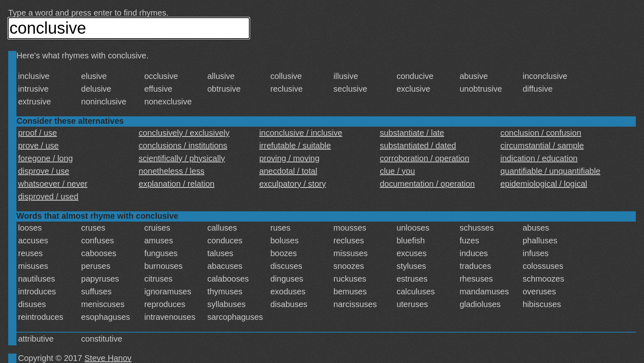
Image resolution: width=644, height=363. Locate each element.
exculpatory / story (292, 184)
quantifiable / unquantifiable (550, 171)
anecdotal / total (288, 171)
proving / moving (289, 158)
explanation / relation (177, 184)
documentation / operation (427, 184)
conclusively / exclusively (184, 133)
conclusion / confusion (541, 133)
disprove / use (44, 171)
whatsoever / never (53, 184)
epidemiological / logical (544, 184)
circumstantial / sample (542, 146)
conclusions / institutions (183, 146)
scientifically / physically (182, 158)
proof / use (38, 133)
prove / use (38, 146)
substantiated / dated (418, 146)
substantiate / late (412, 133)
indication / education (539, 158)
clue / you (398, 171)
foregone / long (45, 158)
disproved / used (48, 197)
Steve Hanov (108, 358)
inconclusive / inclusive (301, 133)
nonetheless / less (172, 171)
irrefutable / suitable (295, 146)
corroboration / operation (425, 158)
